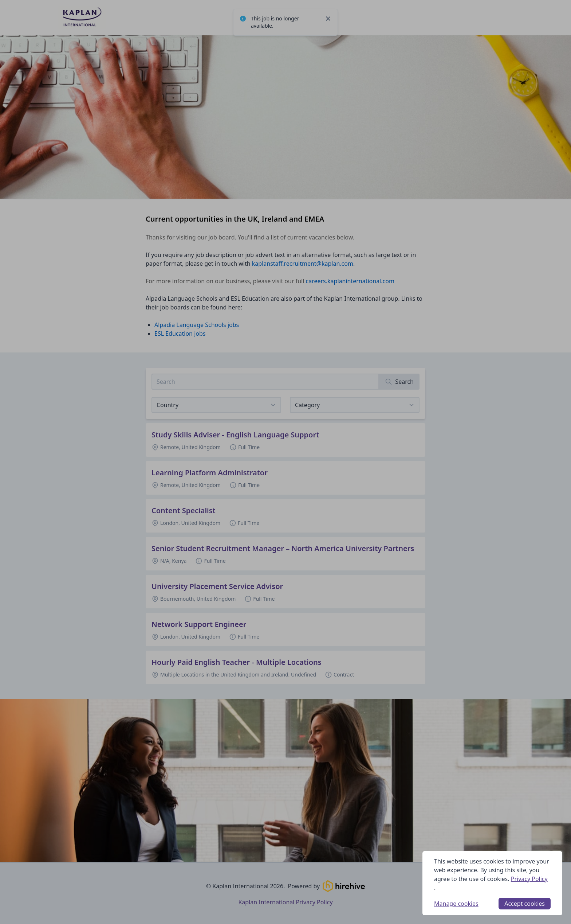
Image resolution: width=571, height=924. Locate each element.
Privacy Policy (529, 879)
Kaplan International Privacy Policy (285, 902)
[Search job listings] (265, 382)
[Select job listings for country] (216, 405)
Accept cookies (525, 904)
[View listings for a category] (355, 405)
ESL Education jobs (180, 334)
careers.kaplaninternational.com (350, 281)
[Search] (399, 382)
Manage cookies (456, 904)
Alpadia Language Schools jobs (197, 325)
